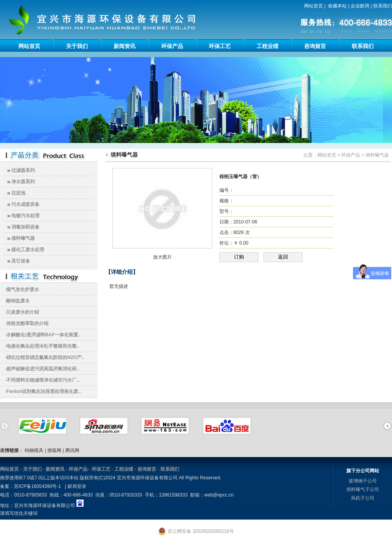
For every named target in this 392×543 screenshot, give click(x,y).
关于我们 (77, 46)
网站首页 (314, 6)
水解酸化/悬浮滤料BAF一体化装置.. (44, 335)
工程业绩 (267, 46)
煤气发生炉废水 (23, 289)
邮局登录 (77, 486)
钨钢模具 (34, 450)
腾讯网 (72, 450)
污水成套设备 (25, 204)
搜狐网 (54, 450)
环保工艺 (220, 46)
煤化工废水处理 (28, 250)
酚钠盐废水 (18, 301)
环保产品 (172, 46)
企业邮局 (360, 6)
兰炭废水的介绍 (23, 312)
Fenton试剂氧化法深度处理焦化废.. (44, 391)
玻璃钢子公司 (363, 481)
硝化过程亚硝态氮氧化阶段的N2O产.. (45, 357)
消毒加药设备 (25, 227)
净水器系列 (23, 182)
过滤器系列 (23, 170)
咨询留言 (315, 46)
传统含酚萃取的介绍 (27, 323)
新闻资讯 (125, 46)
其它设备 (21, 261)
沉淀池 (18, 193)
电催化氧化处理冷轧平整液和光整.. (43, 346)
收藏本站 (337, 6)
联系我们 (383, 6)
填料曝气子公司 (363, 489)
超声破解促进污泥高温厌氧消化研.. (43, 369)
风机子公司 (363, 498)
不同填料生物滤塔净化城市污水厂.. (43, 380)
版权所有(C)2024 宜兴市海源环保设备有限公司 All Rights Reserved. (151, 478)
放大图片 (162, 257)
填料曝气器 (23, 238)
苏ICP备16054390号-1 (37, 486)
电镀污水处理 (25, 216)
